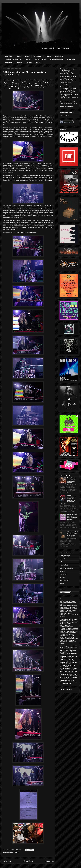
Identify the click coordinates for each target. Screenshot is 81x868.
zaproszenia (71, 59)
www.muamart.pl (64, 115)
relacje (27, 56)
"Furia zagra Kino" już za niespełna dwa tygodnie (73, 534)
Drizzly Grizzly (64, 565)
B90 (61, 562)
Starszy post (49, 861)
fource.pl (62, 559)
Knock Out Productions (66, 568)
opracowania (59, 56)
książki (38, 63)
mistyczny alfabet (41, 59)
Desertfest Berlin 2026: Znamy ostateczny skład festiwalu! (72, 517)
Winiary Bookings (65, 556)
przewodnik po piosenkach (13, 59)
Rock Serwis (63, 574)
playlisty (29, 59)
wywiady (48, 56)
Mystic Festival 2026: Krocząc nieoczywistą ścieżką (72, 480)
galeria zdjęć (37, 56)
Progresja (62, 571)
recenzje (19, 56)
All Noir (62, 583)
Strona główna (28, 861)
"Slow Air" (34, 86)
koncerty (20, 63)
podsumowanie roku (57, 59)
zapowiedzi (8, 56)
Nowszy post (7, 861)
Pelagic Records (64, 580)
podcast (29, 63)
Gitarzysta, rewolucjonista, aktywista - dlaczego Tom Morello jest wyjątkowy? (68, 499)
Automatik (62, 577)
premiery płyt (9, 63)
